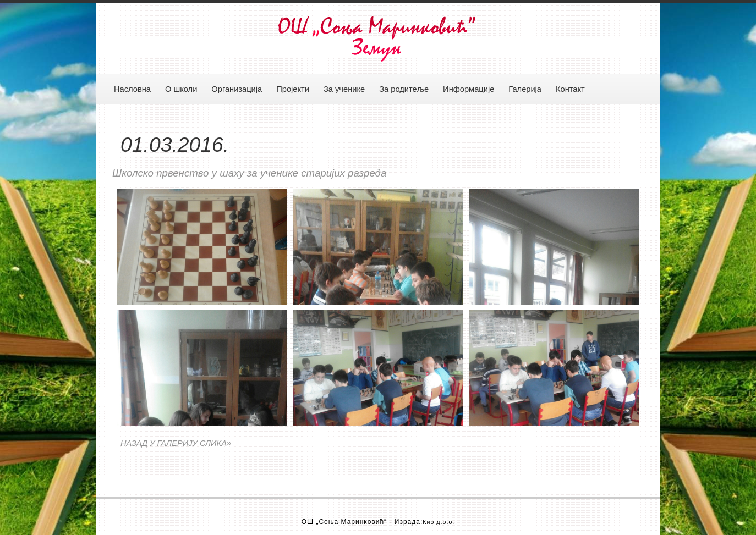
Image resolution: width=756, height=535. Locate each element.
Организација (237, 89)
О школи (181, 89)
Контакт (570, 89)
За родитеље (404, 89)
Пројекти (293, 89)
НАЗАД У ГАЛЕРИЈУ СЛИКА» (176, 443)
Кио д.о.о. (439, 522)
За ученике (344, 89)
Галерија (525, 89)
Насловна (132, 89)
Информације (469, 89)
